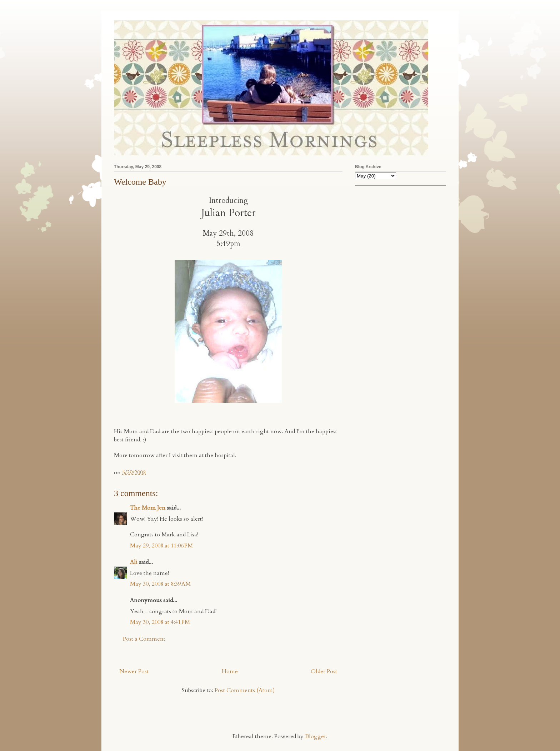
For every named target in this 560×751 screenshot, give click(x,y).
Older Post (324, 671)
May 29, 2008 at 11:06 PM (161, 546)
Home (230, 671)
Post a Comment (144, 639)
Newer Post (134, 671)
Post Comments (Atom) (245, 690)
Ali (134, 562)
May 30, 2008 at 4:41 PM (160, 622)
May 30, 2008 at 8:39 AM (160, 584)
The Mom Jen (148, 508)
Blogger (316, 736)
